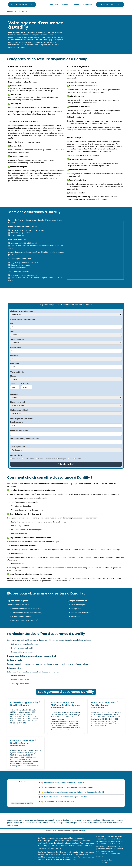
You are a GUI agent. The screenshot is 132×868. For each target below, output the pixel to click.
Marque (13, 376)
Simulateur (88, 4)
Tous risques (16, 459)
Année (13, 384)
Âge (12, 323)
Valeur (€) (25, 384)
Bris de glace (62, 459)
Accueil (10, 11)
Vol (71, 459)
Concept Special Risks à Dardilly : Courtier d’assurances (23, 743)
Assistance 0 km (29, 459)
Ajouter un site (110, 4)
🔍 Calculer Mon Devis (66, 464)
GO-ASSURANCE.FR (22, 4)
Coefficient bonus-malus (19, 430)
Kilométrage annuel (17, 402)
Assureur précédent (18, 447)
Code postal (15, 364)
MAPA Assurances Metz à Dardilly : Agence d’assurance (105, 705)
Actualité (54, 4)
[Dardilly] (95, 35)
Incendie (78, 459)
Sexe (12, 332)
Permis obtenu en (17, 422)
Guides (65, 4)
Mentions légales (108, 860)
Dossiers (75, 4)
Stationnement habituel (19, 410)
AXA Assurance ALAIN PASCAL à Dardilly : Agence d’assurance (65, 705)
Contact (104, 863)
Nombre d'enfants (17, 347)
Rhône (17, 11)
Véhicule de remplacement (46, 459)
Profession (14, 356)
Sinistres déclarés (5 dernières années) (25, 439)
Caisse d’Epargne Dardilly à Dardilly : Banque (25, 704)
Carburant (14, 394)
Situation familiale (17, 340)
